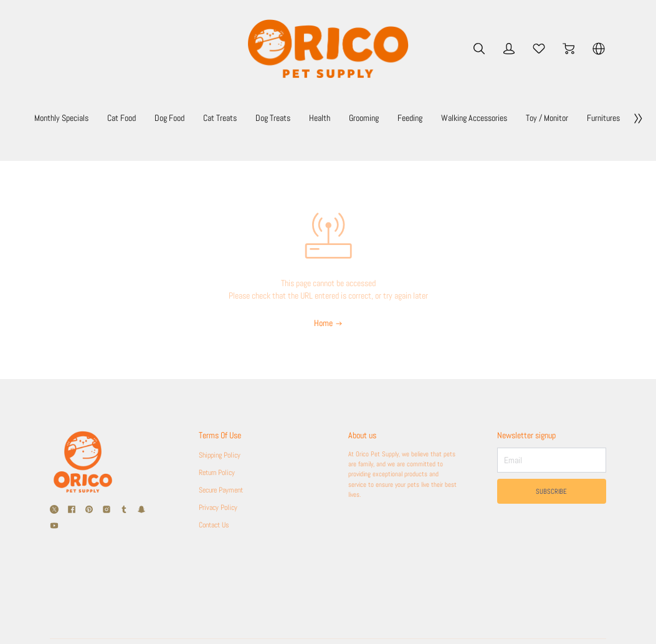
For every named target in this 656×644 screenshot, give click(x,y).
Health (418, 118)
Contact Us (216, 525)
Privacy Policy (221, 507)
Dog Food (240, 118)
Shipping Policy (223, 455)
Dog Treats (363, 118)
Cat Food (183, 118)
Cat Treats (300, 118)
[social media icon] (54, 509)
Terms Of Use (224, 435)
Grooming (470, 118)
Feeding (525, 118)
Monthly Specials (110, 118)
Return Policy (220, 473)
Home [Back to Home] (328, 323)
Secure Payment (225, 490)
